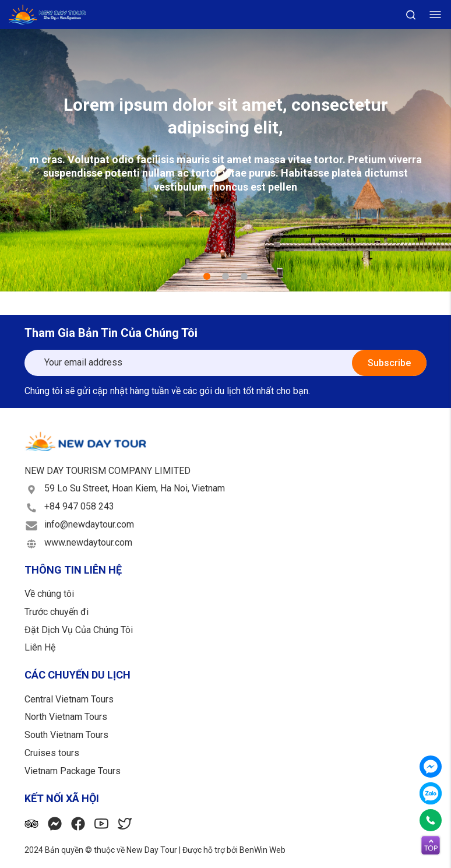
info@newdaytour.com (89, 524)
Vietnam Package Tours (73, 771)
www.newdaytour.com (88, 542)
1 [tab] (207, 276)
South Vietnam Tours (66, 735)
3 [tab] (244, 276)
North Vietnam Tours (66, 717)
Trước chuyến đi (57, 612)
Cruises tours (52, 753)
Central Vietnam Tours (69, 699)
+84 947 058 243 (79, 506)
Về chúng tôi (49, 594)
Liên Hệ (40, 647)
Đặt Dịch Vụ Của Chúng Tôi (79, 630)
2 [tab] (225, 276)
